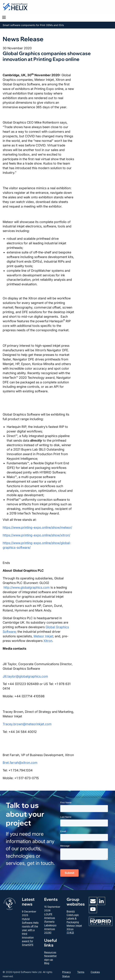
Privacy (67, 972)
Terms (81, 972)
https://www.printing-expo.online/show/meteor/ (37, 527)
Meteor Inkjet (43, 636)
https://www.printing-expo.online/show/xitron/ (36, 535)
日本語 (70, 933)
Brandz (71, 911)
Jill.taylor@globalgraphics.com (25, 676)
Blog (47, 963)
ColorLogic (73, 915)
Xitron (48, 641)
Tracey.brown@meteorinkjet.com (27, 724)
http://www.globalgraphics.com (27, 587)
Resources (50, 952)
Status (66, 976)
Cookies (95, 972)
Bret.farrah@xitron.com (20, 763)
